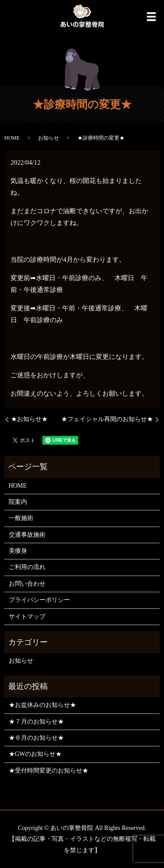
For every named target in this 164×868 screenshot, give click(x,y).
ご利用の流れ (27, 567)
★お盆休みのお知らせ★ (42, 705)
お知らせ (49, 138)
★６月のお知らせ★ (36, 738)
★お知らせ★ (29, 419)
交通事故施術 (27, 535)
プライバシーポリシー (39, 600)
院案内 (18, 502)
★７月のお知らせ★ (36, 722)
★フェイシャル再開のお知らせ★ (107, 419)
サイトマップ (27, 617)
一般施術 (21, 518)
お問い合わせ (27, 584)
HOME (12, 138)
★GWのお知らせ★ (35, 754)
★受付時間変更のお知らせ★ (49, 771)
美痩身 (18, 551)
